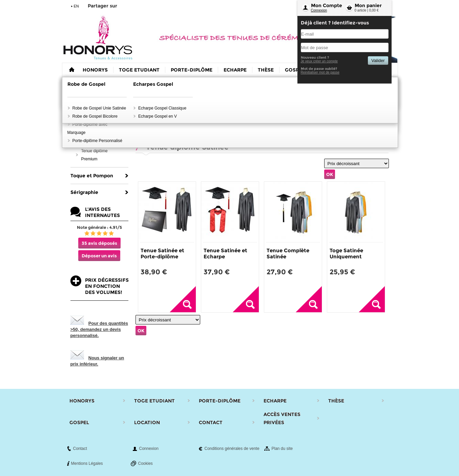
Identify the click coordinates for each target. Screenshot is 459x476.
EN (76, 6)
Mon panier (368, 5)
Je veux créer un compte (319, 61)
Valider (378, 61)
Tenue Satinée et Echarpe (225, 253)
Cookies (145, 463)
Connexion (319, 10)
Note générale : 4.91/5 (99, 227)
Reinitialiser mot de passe (320, 72)
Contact (80, 449)
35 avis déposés (99, 243)
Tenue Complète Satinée (288, 253)
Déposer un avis (99, 256)
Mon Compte (327, 5)
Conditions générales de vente (232, 449)
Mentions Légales (87, 463)
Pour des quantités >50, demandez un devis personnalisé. (99, 329)
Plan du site (282, 449)
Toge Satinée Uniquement (346, 253)
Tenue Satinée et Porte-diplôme (162, 253)
